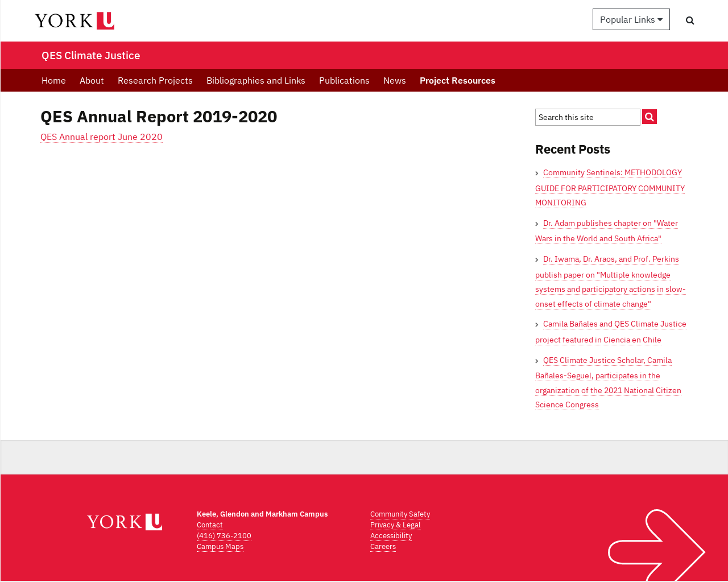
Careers (383, 546)
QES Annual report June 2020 (102, 137)
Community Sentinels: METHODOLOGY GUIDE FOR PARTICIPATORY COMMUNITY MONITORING (610, 187)
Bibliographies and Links (256, 80)
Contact (210, 525)
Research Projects (155, 80)
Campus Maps (220, 546)
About (92, 80)
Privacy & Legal (396, 525)
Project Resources (458, 80)
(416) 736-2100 (224, 536)
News (395, 80)
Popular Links (631, 19)
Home (54, 80)
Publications (344, 80)
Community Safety (400, 514)
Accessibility (391, 536)
